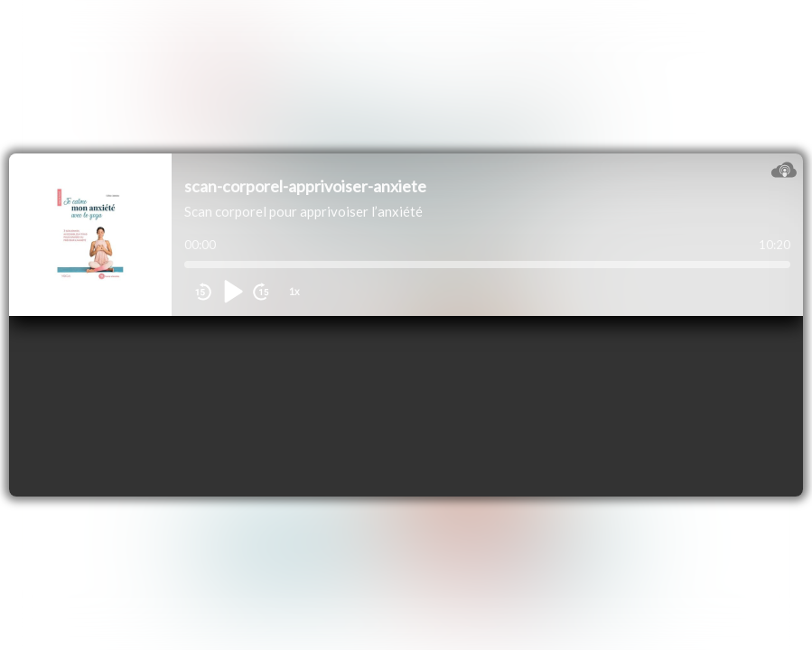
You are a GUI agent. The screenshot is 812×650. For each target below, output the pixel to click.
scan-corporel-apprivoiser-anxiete (305, 186)
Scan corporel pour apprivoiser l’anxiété (303, 211)
